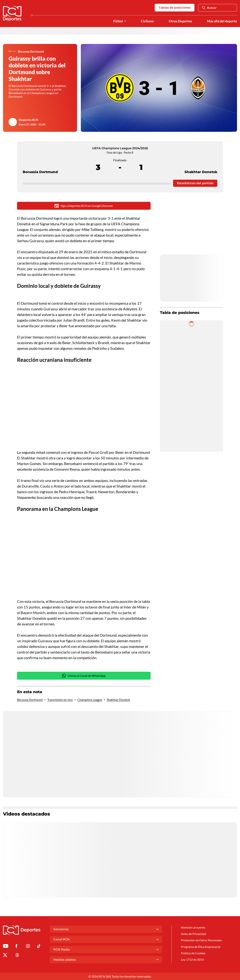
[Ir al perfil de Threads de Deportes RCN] (17, 956)
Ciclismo (147, 21)
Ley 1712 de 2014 (192, 959)
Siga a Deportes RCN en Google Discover (84, 206)
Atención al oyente (193, 927)
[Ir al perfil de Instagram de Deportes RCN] (28, 947)
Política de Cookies (193, 953)
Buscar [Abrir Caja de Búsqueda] (209, 8)
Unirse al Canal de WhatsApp (84, 676)
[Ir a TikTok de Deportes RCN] (39, 947)
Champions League (90, 700)
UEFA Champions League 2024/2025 (120, 148)
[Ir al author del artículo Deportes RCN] (13, 122)
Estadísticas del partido (195, 183)
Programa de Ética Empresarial (201, 947)
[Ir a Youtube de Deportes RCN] (6, 947)
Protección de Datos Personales (201, 940)
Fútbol (118, 21)
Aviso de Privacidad (193, 934)
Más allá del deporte (222, 21)
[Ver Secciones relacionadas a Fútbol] (125, 21)
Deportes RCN (28, 120)
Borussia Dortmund (40, 165)
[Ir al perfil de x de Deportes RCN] (5, 956)
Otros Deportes (180, 21)
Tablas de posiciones (175, 8)
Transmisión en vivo (60, 700)
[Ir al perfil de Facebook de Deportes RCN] (16, 947)
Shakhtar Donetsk (201, 165)
